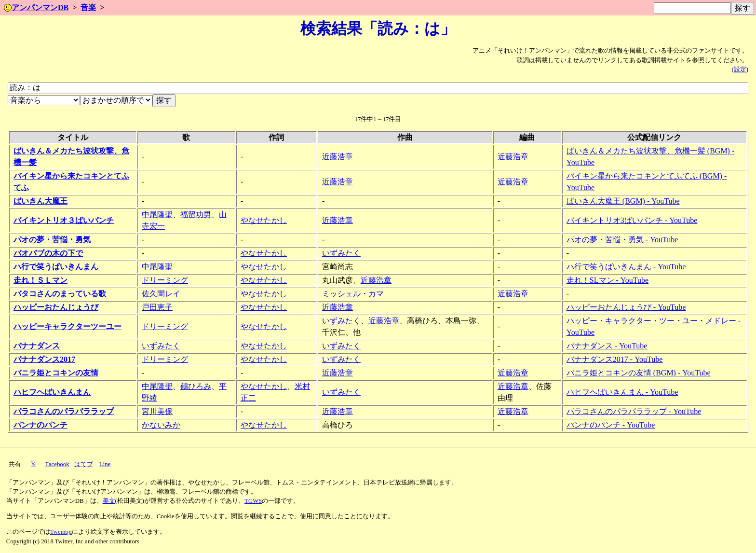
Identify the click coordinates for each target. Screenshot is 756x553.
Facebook (57, 464)
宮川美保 (157, 411)
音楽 (88, 7)
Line (105, 464)
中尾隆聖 (157, 214)
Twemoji (61, 532)
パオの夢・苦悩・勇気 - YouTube (622, 240)
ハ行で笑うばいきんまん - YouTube (626, 267)
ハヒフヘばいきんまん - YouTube (622, 392)
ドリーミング (165, 280)
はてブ (84, 464)
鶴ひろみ (196, 386)
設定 (740, 69)
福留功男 (196, 214)
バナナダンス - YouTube (607, 346)
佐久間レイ (161, 294)
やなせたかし (264, 220)
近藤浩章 (337, 157)
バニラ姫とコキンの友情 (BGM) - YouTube (639, 373)
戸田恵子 (157, 307)
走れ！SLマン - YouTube (607, 280)
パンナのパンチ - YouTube (611, 425)
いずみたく (341, 253)
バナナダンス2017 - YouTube (615, 359)
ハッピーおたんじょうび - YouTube (626, 307)
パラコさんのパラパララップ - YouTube (634, 411)
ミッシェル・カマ (353, 294)
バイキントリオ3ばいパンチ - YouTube (632, 220)
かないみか (161, 425)
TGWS (253, 501)
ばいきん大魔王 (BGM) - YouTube (623, 201)
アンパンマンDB (36, 7)
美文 (109, 501)
